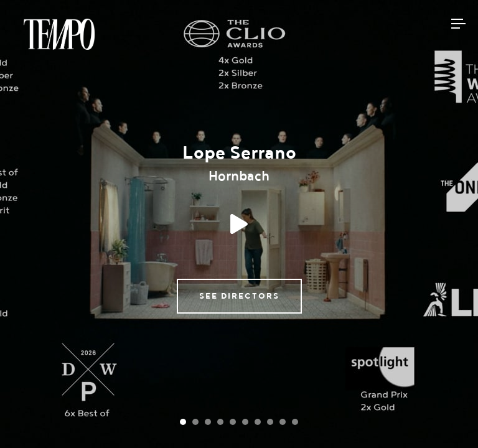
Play (239, 224)
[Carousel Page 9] (283, 422)
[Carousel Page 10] (295, 422)
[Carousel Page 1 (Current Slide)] (183, 422)
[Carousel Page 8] (270, 422)
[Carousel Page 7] (258, 422)
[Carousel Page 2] (195, 422)
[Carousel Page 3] (208, 422)
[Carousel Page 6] (245, 422)
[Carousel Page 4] (220, 422)
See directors (239, 296)
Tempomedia (59, 34)
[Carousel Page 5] (233, 422)
